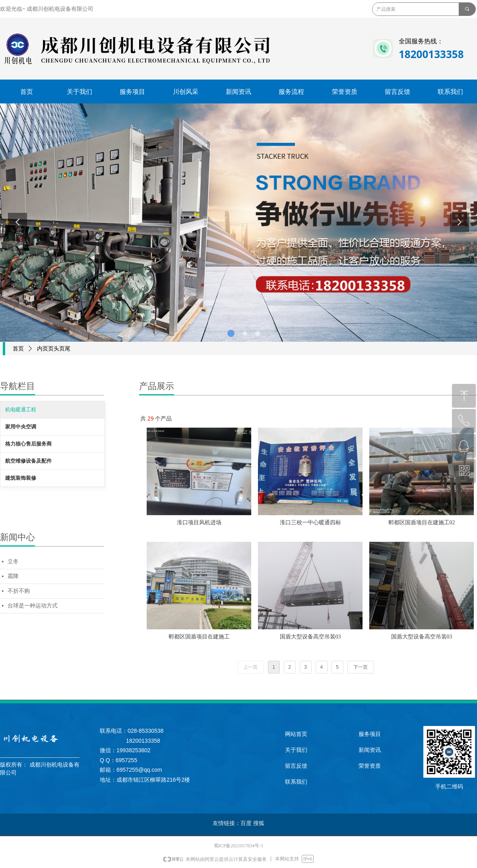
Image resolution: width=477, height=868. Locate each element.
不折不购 (19, 591)
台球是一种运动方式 (33, 606)
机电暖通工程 (21, 410)
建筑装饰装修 (21, 478)
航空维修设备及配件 (28, 461)
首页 (18, 349)
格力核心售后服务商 (28, 444)
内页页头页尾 (54, 349)
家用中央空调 (21, 427)
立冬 (13, 561)
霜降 (13, 576)
